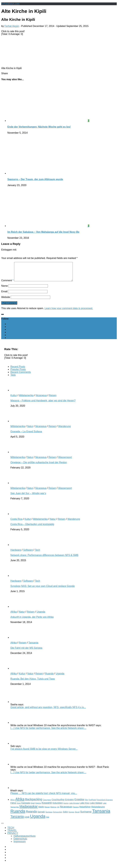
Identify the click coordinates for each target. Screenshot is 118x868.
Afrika (14, 615)
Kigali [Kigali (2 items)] (33, 807)
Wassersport (65, 461)
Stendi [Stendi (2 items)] (77, 816)
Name (5, 289)
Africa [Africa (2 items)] (13, 803)
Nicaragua (41, 399)
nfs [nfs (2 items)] (58, 811)
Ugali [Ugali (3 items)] (27, 821)
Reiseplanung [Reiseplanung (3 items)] (98, 810)
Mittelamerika (26, 399)
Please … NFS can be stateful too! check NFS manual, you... (44, 797)
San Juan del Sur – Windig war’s (28, 497)
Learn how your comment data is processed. (69, 312)
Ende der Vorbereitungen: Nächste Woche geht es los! (39, 127)
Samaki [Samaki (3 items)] (41, 816)
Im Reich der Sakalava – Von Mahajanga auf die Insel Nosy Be (43, 232)
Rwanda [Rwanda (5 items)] (31, 815)
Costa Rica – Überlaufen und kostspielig (32, 528)
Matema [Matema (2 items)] (53, 811)
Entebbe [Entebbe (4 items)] (79, 803)
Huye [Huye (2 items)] (19, 807)
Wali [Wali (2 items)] (48, 821)
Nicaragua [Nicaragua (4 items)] (66, 810)
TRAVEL (12, 834)
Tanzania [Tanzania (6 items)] (17, 820)
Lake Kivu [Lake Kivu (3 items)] (85, 807)
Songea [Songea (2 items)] (71, 816)
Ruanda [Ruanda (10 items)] (18, 815)
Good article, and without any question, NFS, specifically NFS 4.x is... (48, 711)
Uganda (41, 615)
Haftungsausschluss (25, 840)
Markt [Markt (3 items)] (41, 810)
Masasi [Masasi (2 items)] (47, 811)
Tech (37, 554)
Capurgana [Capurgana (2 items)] (47, 803)
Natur (30, 430)
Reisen (53, 399)
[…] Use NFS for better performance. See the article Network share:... (48, 732)
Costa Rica (16, 523)
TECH (11, 831)
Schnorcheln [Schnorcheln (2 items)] (58, 816)
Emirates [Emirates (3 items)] (69, 803)
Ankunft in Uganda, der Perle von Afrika (32, 621)
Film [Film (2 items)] (87, 803)
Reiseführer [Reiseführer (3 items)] (85, 810)
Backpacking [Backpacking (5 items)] (34, 803)
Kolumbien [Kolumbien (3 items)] (58, 807)
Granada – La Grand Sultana (26, 435)
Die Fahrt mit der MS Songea (26, 652)
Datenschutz (20, 842)
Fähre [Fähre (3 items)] (13, 807)
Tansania (33, 646)
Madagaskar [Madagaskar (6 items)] (29, 810)
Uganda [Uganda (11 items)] (38, 820)
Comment (7, 284)
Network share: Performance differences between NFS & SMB (44, 559)
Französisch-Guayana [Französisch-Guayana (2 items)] (105, 803)
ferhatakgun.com (10, 4)
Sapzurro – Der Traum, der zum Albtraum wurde (35, 179)
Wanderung (64, 430)
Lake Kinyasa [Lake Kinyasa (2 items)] (74, 807)
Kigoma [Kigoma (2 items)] (38, 807)
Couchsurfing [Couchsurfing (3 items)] (58, 803)
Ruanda (49, 677)
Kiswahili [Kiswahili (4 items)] (47, 806)
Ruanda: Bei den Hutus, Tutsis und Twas (33, 682)
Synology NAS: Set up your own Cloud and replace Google (43, 590)
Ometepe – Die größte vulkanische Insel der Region (39, 466)
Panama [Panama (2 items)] (76, 811)
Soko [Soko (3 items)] (65, 816)
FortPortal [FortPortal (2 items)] (92, 803)
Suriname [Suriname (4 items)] (86, 815)
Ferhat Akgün (12, 26)
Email (4, 295)
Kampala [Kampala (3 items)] (26, 807)
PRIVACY (13, 837)
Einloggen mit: (9, 250)
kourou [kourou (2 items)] (66, 807)
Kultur (14, 399)
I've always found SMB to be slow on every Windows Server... (44, 753)
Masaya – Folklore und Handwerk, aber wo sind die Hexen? (43, 404)
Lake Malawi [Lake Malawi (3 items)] (96, 807)
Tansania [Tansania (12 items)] (101, 815)
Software (28, 554)
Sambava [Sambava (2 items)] (49, 816)
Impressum (20, 845)
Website (6, 301)
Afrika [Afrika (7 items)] (20, 803)
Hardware (16, 554)
